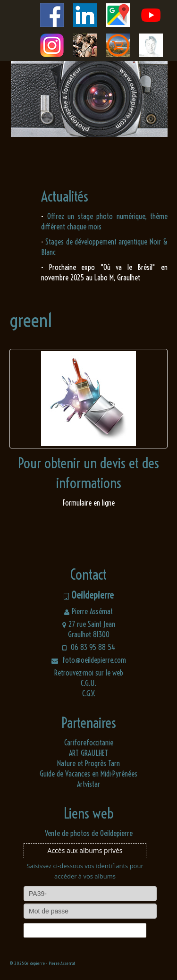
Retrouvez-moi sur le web (89, 673)
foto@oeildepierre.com (89, 660)
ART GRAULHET (88, 753)
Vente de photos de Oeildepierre (89, 833)
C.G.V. (89, 693)
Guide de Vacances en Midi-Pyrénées (88, 774)
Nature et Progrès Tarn (88, 763)
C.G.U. (88, 683)
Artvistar (88, 784)
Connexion (85, 930)
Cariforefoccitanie (89, 743)
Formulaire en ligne (89, 503)
